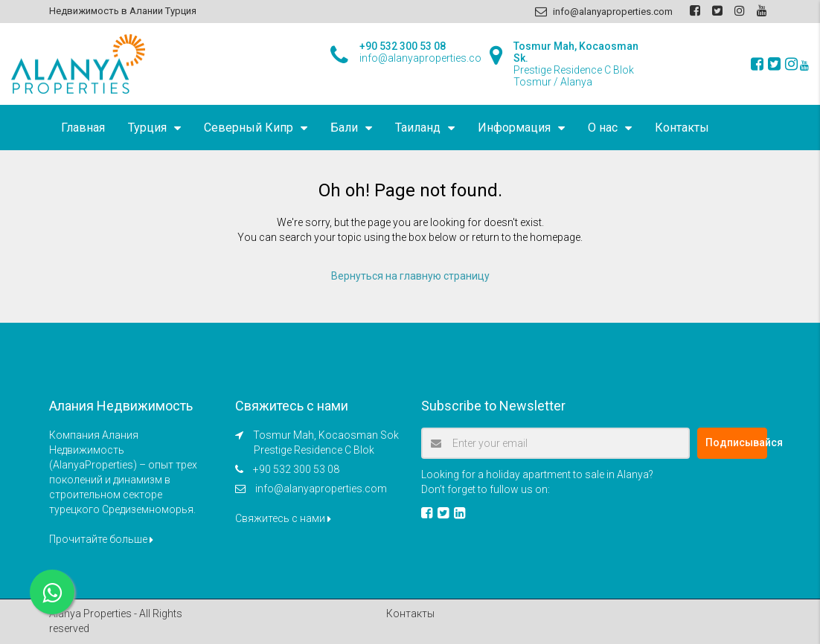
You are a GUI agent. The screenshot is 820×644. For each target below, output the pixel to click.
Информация (514, 128)
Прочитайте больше (101, 539)
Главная (83, 128)
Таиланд (418, 128)
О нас (603, 128)
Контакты (682, 128)
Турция (147, 128)
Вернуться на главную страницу (410, 276)
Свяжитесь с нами (283, 518)
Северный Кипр (249, 128)
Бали (344, 128)
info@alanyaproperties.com (321, 489)
